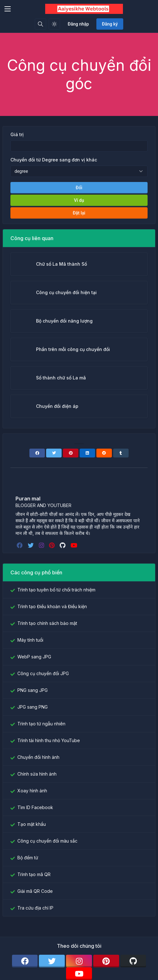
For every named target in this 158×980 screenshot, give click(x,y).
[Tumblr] (121, 453)
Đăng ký (110, 24)
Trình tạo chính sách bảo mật (47, 623)
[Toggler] (8, 9)
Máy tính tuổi (30, 640)
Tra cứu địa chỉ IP (35, 908)
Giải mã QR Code (35, 891)
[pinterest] (52, 545)
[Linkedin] (87, 453)
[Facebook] (37, 453)
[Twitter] (54, 453)
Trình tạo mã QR (34, 874)
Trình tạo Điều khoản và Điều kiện (52, 606)
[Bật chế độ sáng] (54, 24)
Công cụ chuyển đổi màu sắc (47, 841)
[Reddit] (104, 453)
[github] (63, 545)
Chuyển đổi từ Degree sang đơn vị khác (54, 160)
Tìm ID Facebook (35, 807)
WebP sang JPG (34, 657)
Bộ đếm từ (28, 858)
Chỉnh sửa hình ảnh (37, 774)
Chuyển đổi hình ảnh (38, 757)
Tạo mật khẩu (32, 824)
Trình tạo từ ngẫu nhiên (41, 724)
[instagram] (42, 545)
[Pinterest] (71, 453)
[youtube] (74, 545)
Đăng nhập (78, 24)
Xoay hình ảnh (32, 791)
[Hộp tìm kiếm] (40, 24)
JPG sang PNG (33, 707)
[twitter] (31, 545)
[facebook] (20, 545)
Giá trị (17, 134)
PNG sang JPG (33, 690)
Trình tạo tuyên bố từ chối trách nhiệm (56, 590)
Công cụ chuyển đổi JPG (43, 673)
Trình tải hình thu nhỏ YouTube (49, 740)
